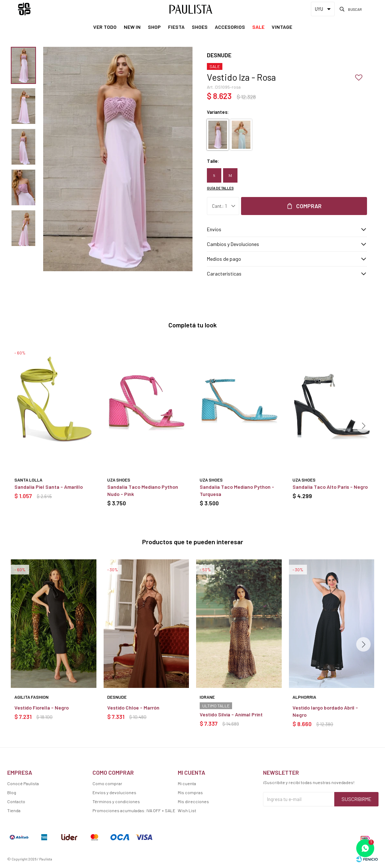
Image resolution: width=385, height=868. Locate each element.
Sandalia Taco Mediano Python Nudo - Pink (143, 490)
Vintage (282, 27)
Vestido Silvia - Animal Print (231, 714)
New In (132, 27)
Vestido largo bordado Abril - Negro (325, 711)
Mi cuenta (187, 783)
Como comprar (107, 783)
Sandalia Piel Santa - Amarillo (49, 487)
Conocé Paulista (23, 783)
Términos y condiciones (116, 801)
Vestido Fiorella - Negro (42, 708)
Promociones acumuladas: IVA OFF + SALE (134, 810)
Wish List (187, 810)
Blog (12, 792)
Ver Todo (105, 27)
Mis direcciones (193, 801)
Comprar (309, 206)
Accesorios (230, 27)
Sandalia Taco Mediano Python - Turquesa (237, 490)
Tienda (14, 810)
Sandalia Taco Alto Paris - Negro (330, 487)
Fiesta (176, 27)
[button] (363, 426)
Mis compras (190, 792)
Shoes (200, 27)
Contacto (16, 801)
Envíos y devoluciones (114, 792)
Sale (258, 27)
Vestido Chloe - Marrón (133, 708)
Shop (154, 27)
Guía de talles (220, 188)
